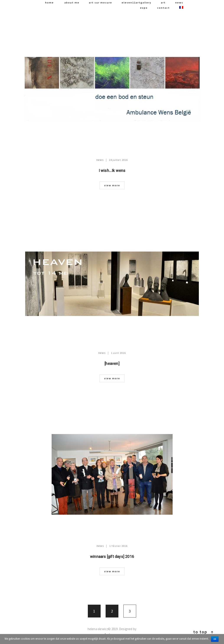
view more (112, 185)
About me (72, 2)
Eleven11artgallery (137, 2)
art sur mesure (101, 2)
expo (144, 8)
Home (49, 2)
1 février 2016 (118, 546)
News (179, 2)
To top (204, 632)
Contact (164, 8)
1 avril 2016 (118, 353)
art (163, 2)
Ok (215, 639)
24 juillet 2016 (118, 160)
